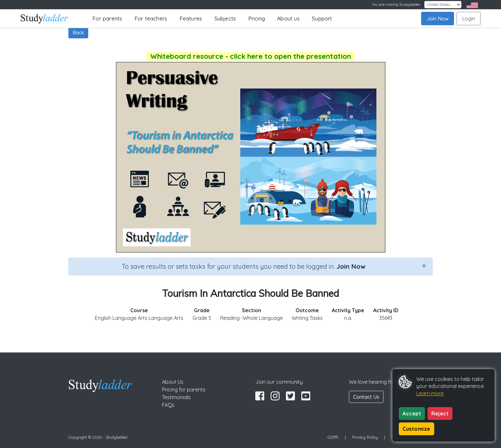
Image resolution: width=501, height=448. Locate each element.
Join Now (438, 19)
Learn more (430, 393)
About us (288, 18)
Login (469, 19)
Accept (412, 413)
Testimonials (176, 397)
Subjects (225, 18)
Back (78, 32)
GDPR (333, 437)
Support (322, 18)
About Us (173, 382)
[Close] (424, 266)
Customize (416, 429)
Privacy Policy (365, 437)
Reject (440, 413)
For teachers (151, 18)
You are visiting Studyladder (396, 4)
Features (191, 18)
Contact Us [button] (366, 397)
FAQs (168, 405)
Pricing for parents (184, 390)
